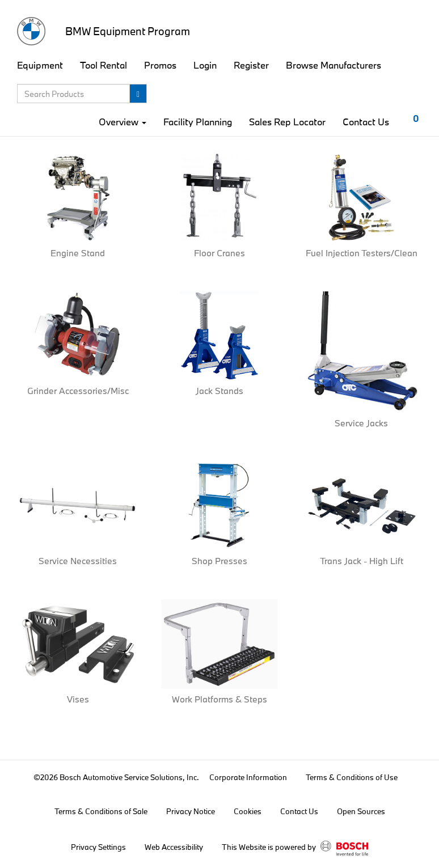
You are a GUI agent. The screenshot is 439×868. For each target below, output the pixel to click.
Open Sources (361, 811)
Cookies (248, 811)
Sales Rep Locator (287, 122)
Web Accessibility (174, 847)
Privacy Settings (98, 847)
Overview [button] (123, 122)
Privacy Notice (191, 811)
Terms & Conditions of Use (352, 777)
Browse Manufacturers (334, 65)
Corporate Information (248, 777)
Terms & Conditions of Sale (101, 811)
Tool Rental (104, 65)
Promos (160, 65)
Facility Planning (198, 122)
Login (205, 65)
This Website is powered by (295, 848)
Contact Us (366, 122)
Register (251, 65)
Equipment (40, 65)
